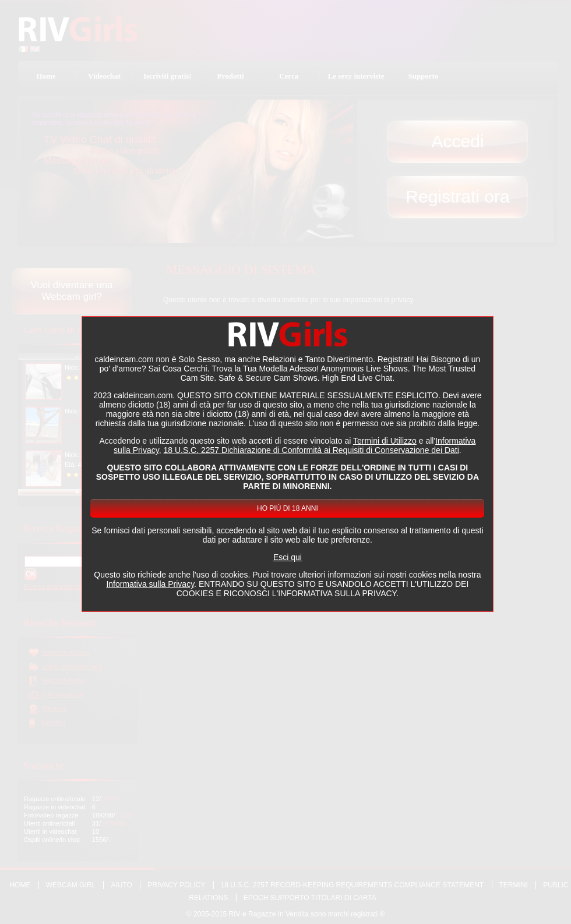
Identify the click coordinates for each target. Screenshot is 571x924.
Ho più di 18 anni (288, 508)
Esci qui (288, 557)
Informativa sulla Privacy (150, 584)
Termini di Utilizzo (385, 441)
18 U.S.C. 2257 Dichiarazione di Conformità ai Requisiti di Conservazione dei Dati (311, 450)
